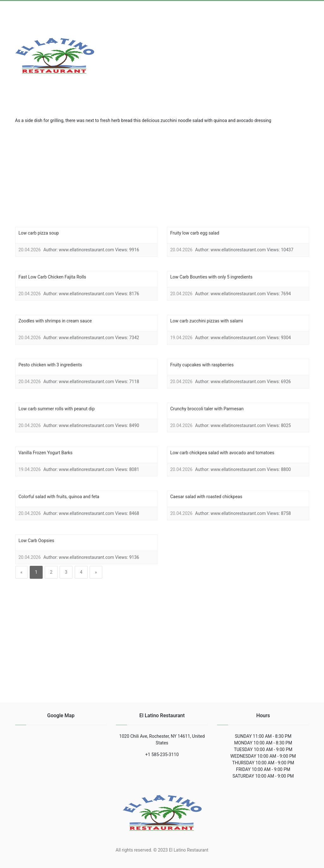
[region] (162, 174)
